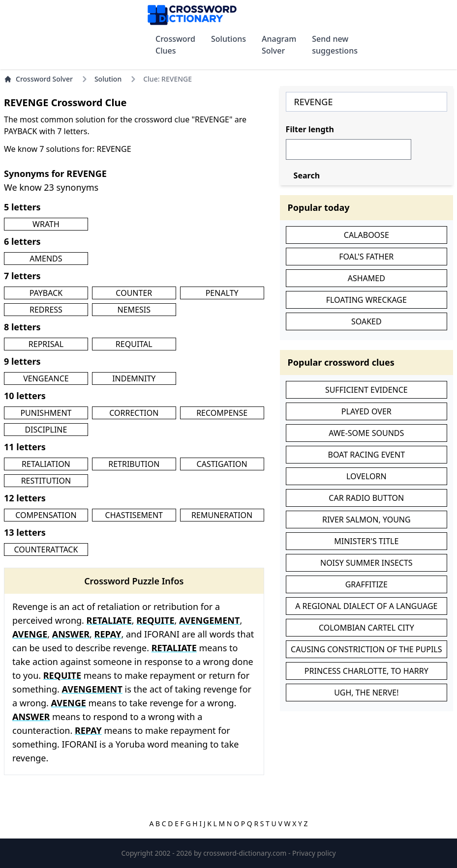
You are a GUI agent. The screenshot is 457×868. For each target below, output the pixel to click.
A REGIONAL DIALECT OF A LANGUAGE (366, 606)
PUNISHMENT (46, 413)
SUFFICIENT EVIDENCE (366, 390)
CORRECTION (134, 413)
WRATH (46, 224)
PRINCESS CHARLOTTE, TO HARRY (366, 671)
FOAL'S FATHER (366, 257)
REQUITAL (134, 344)
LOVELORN (366, 476)
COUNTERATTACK (46, 550)
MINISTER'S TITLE (366, 541)
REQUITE (155, 620)
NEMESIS (134, 310)
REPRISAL (46, 344)
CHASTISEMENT (134, 515)
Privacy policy (314, 853)
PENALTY (222, 293)
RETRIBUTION (134, 464)
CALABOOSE (366, 235)
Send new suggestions (335, 45)
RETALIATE (109, 620)
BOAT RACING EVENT (367, 455)
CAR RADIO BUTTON (366, 498)
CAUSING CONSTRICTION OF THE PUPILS (366, 649)
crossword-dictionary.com (246, 853)
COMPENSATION (46, 515)
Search (307, 175)
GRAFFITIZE (366, 584)
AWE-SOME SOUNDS (366, 433)
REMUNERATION (222, 515)
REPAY (108, 634)
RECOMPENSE (222, 413)
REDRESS (46, 310)
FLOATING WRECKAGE (366, 300)
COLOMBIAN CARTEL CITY (366, 628)
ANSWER (71, 634)
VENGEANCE (46, 378)
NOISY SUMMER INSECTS (366, 563)
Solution (108, 79)
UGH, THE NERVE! (366, 693)
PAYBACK (46, 293)
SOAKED (366, 321)
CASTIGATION (222, 464)
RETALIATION (46, 464)
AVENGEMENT (209, 620)
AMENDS (46, 259)
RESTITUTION (46, 481)
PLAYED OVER (366, 411)
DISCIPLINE (46, 430)
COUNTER (134, 293)
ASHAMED (366, 278)
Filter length (310, 129)
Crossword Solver (38, 79)
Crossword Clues (175, 45)
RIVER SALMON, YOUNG (366, 520)
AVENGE (30, 634)
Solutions (228, 39)
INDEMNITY (134, 378)
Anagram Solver (279, 45)
